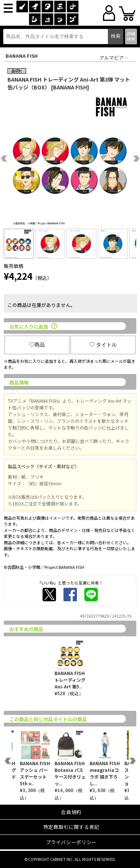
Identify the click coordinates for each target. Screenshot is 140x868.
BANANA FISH (22, 56)
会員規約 (71, 812)
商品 (37, 345)
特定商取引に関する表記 (71, 827)
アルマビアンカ (116, 58)
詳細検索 (131, 36)
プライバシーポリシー (71, 842)
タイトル (103, 345)
